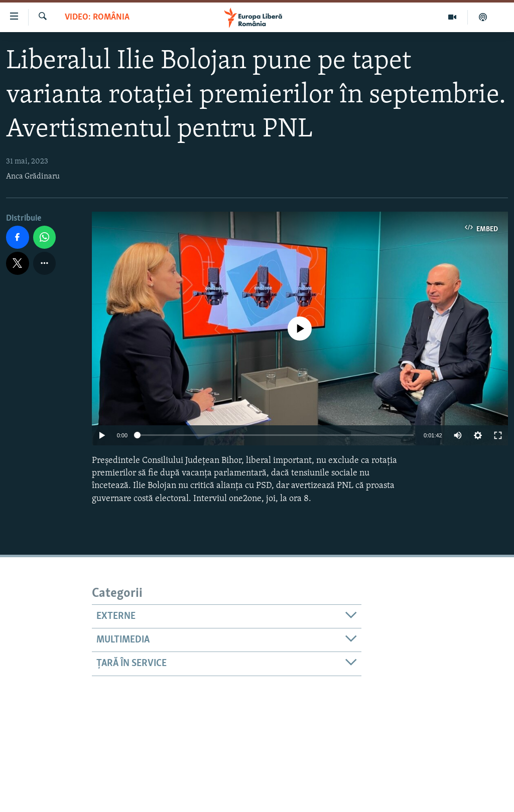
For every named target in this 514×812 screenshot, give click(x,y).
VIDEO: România (97, 17)
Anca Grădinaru (33, 177)
